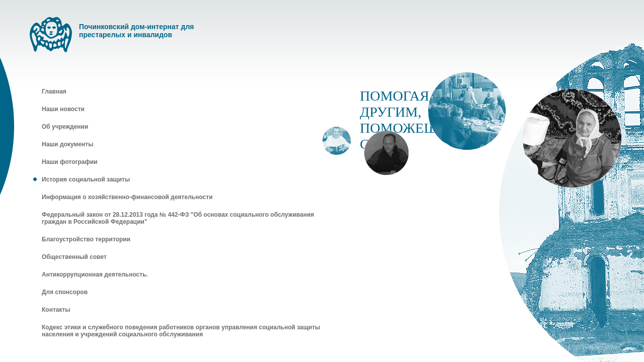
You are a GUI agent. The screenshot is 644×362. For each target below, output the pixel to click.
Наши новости (63, 109)
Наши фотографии (70, 162)
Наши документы (67, 144)
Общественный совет (74, 257)
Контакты (56, 310)
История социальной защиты (86, 179)
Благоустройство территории (86, 239)
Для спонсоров (65, 292)
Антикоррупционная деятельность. (95, 275)
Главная (54, 92)
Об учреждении (65, 127)
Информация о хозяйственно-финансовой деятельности (127, 197)
